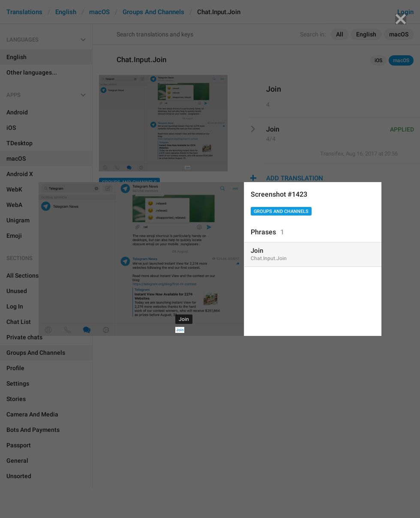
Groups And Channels (281, 211)
